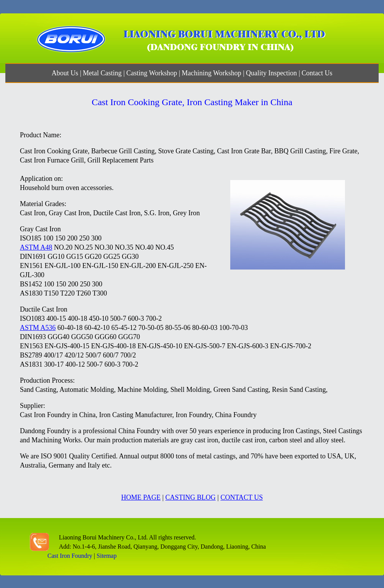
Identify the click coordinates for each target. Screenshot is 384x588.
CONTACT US (242, 497)
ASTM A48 (36, 247)
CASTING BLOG (190, 497)
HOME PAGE (141, 497)
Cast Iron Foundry (70, 556)
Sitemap (107, 556)
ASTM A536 (38, 328)
